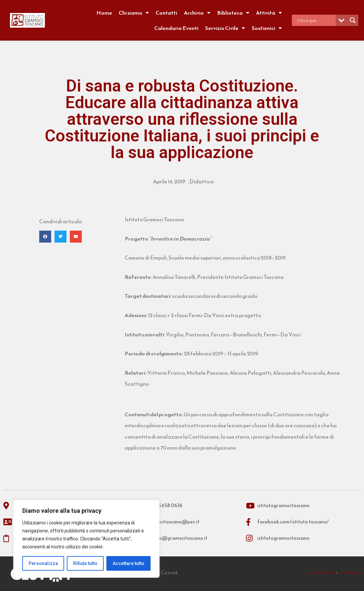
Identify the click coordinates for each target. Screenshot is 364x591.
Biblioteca (233, 13)
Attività (269, 13)
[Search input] (315, 20)
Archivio (197, 13)
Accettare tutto (128, 563)
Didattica (202, 181)
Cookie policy (351, 573)
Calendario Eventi (176, 28)
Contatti (166, 13)
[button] (45, 237)
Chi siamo (134, 13)
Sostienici (267, 28)
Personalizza (43, 563)
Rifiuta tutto (85, 563)
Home (104, 13)
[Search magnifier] (353, 20)
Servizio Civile (225, 28)
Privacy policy (323, 573)
